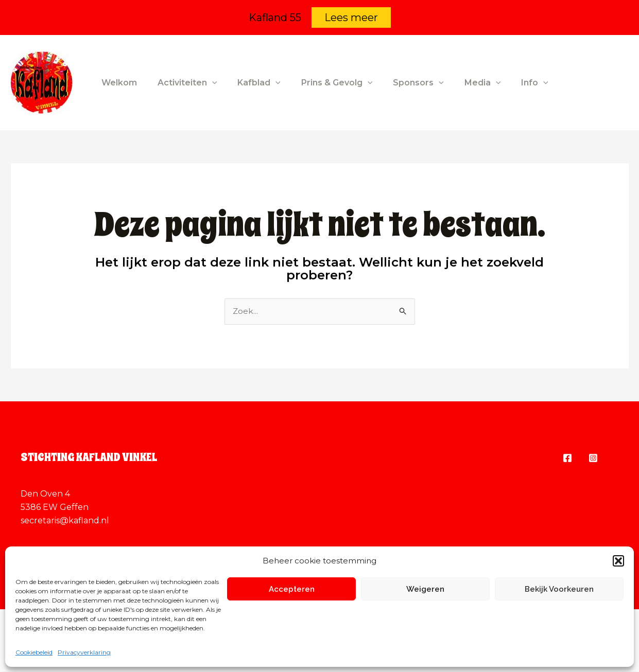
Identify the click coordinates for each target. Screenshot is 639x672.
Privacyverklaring (84, 652)
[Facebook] (567, 458)
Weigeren (425, 589)
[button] (618, 561)
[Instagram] (593, 458)
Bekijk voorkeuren (559, 589)
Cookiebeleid (34, 652)
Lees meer (351, 17)
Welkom (117, 83)
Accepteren (292, 589)
